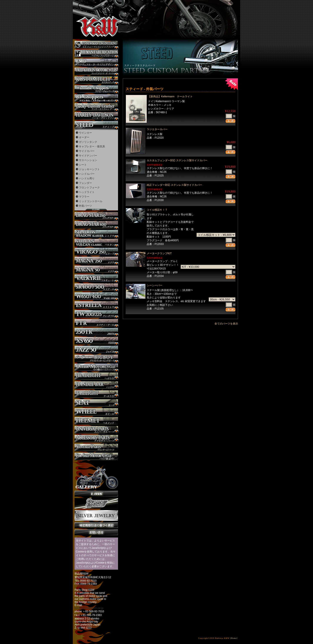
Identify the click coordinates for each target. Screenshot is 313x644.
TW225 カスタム (96, 314)
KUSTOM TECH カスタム (96, 80)
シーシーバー (155, 285)
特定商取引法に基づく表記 (96, 525)
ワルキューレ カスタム (96, 278)
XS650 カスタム (96, 341)
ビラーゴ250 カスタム (96, 252)
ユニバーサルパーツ (96, 430)
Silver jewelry (96, 516)
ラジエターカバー (157, 129)
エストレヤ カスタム (96, 305)
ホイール (96, 412)
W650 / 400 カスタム (96, 296)
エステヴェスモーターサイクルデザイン (96, 62)
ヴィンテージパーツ (96, 448)
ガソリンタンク (88, 142)
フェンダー (85, 183)
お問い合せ (96, 532)
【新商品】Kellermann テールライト (170, 97)
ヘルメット (96, 421)
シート (83, 165)
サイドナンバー (88, 156)
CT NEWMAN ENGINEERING (96, 45)
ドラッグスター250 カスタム (96, 216)
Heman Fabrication (96, 54)
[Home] (234, 638)
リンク (96, 494)
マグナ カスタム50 (96, 269)
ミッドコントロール (91, 201)
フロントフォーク (89, 188)
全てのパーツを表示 (226, 324)
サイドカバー (87, 151)
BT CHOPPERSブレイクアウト (96, 98)
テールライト (96, 394)
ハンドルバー (87, 174)
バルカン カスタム (96, 243)
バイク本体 (96, 457)
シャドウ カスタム (96, 234)
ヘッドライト (87, 192)
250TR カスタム (96, 332)
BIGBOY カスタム (96, 359)
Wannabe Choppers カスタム (96, 89)
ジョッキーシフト (89, 169)
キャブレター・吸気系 (92, 146)
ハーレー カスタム (96, 116)
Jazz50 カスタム (96, 350)
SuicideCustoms (96, 503)
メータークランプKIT (159, 253)
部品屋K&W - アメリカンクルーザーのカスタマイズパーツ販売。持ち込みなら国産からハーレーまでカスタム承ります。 (96, 15)
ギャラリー (96, 476)
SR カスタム (96, 287)
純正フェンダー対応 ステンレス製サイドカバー (174, 185)
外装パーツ (85, 206)
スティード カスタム (96, 125)
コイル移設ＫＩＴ (157, 210)
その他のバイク (96, 367)
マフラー (84, 197)
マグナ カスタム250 (96, 260)
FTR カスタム (96, 323)
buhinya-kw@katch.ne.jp (89, 608)
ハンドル (96, 385)
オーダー (84, 137)
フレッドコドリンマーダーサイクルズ (96, 71)
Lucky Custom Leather (96, 107)
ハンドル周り (87, 178)
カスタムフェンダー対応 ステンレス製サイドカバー (177, 160)
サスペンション (88, 160)
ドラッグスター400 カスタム (96, 225)
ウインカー (85, 133)
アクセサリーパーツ (96, 439)
